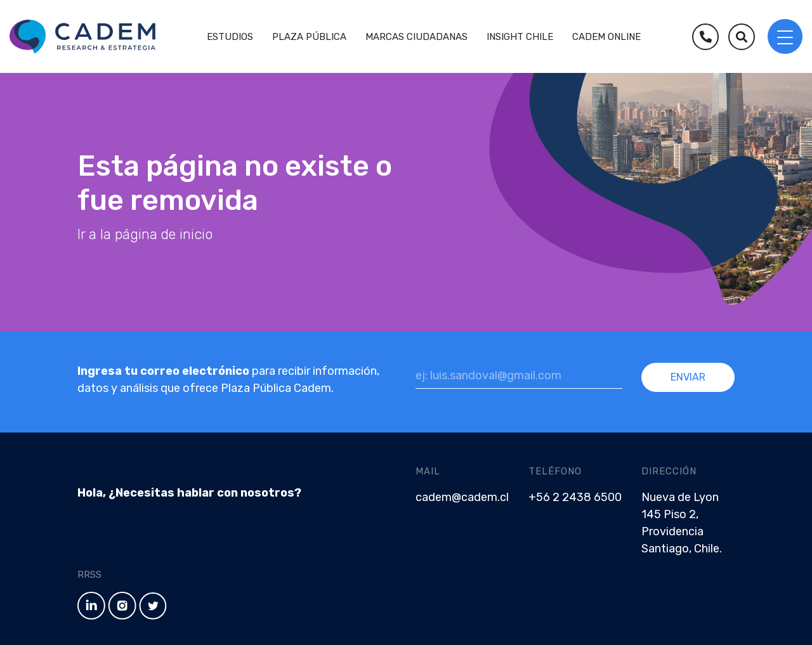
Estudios (230, 37)
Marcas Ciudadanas (416, 37)
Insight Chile (520, 37)
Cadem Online (606, 37)
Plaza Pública (309, 37)
